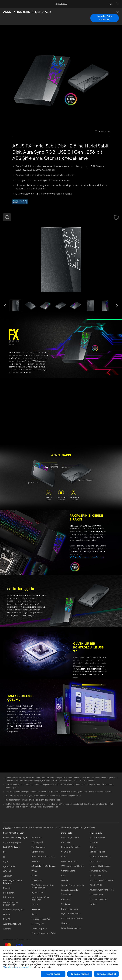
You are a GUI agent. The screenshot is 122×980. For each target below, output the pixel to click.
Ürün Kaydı (66, 895)
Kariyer (93, 904)
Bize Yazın (66, 900)
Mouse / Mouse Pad (41, 919)
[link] (61, 4)
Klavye (35, 914)
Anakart (7, 929)
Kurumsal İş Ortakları (100, 866)
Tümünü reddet (80, 974)
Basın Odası (95, 861)
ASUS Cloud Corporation (102, 880)
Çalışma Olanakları (99, 899)
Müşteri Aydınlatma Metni (102, 890)
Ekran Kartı (37, 838)
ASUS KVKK (96, 885)
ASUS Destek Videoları (72, 919)
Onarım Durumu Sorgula (72, 885)
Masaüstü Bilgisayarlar (14, 910)
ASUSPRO (66, 842)
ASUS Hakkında (97, 838)
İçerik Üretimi (10, 866)
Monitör (7, 888)
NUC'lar (7, 914)
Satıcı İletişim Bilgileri (71, 928)
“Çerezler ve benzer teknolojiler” (17, 967)
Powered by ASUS (99, 871)
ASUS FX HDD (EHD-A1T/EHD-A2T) (27, 12)
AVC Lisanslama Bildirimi (73, 866)
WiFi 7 (34, 871)
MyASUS (65, 923)
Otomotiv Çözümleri (71, 847)
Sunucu (35, 905)
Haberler (94, 842)
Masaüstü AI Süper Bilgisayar (40, 899)
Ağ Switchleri (38, 893)
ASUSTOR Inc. (97, 876)
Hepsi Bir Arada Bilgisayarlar (11, 904)
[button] (4, 4)
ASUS (55, 828)
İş (4, 857)
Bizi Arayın (66, 904)
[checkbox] (102, 132)
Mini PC (7, 919)
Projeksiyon (9, 893)
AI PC (64, 857)
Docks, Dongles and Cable (44, 933)
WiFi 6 (34, 876)
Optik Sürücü (38, 852)
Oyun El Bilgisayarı (12, 843)
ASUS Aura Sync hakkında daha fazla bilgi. (87, 557)
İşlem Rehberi (96, 895)
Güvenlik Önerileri (69, 909)
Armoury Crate (68, 871)
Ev (4, 852)
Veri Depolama (38, 847)
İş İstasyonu (9, 898)
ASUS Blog (66, 852)
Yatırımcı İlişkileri (98, 852)
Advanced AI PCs (69, 861)
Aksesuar (7, 876)
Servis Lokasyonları (70, 890)
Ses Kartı (36, 861)
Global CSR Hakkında (100, 857)
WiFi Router (37, 881)
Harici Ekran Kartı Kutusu (43, 857)
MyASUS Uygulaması (71, 914)
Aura (63, 876)
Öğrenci (7, 871)
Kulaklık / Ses (38, 924)
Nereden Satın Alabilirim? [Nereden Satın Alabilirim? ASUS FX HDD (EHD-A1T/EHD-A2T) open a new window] (105, 18)
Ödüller (93, 847)
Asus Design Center (70, 838)
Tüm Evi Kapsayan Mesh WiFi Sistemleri (43, 887)
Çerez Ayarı (53, 974)
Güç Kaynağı (37, 842)
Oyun (6, 862)
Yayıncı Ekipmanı (39, 929)
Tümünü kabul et (106, 974)
